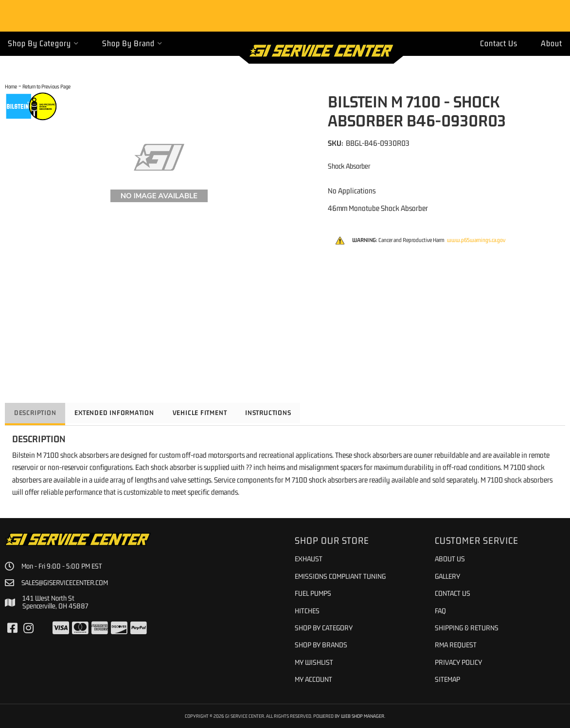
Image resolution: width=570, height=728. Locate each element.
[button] (43, 43)
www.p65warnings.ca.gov (476, 240)
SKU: (336, 143)
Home (11, 86)
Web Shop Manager (363, 716)
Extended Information (118, 413)
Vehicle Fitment (206, 413)
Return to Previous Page (46, 86)
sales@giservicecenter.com (66, 583)
